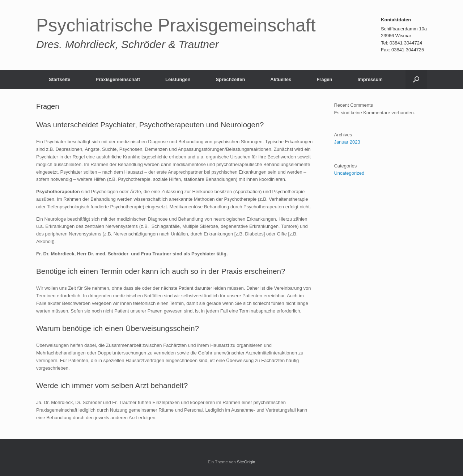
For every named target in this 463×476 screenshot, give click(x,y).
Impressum (370, 79)
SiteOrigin (246, 462)
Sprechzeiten (230, 79)
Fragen (324, 79)
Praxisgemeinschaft (118, 79)
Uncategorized (349, 173)
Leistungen (178, 79)
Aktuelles (281, 79)
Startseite (60, 79)
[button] (416, 79)
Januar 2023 (347, 142)
